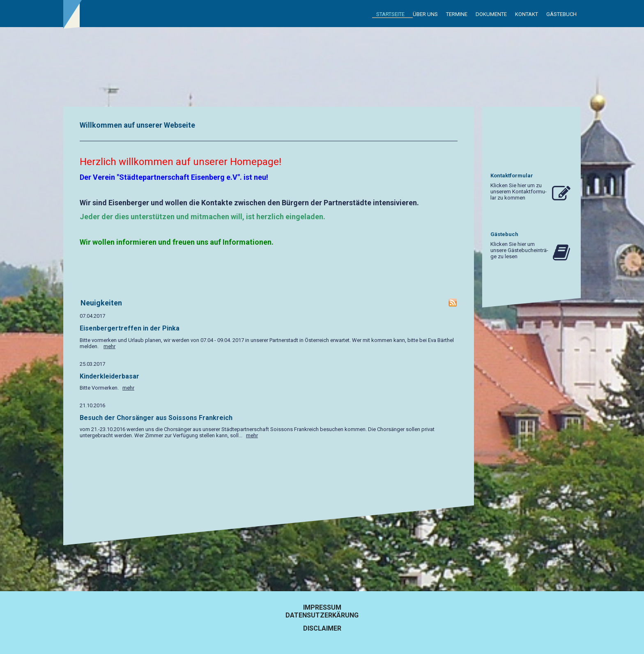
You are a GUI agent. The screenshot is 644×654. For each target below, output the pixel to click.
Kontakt (527, 14)
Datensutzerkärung (322, 615)
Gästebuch (561, 14)
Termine (457, 14)
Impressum (322, 607)
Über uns (425, 14)
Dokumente (491, 14)
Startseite (390, 14)
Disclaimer (322, 628)
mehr (109, 346)
